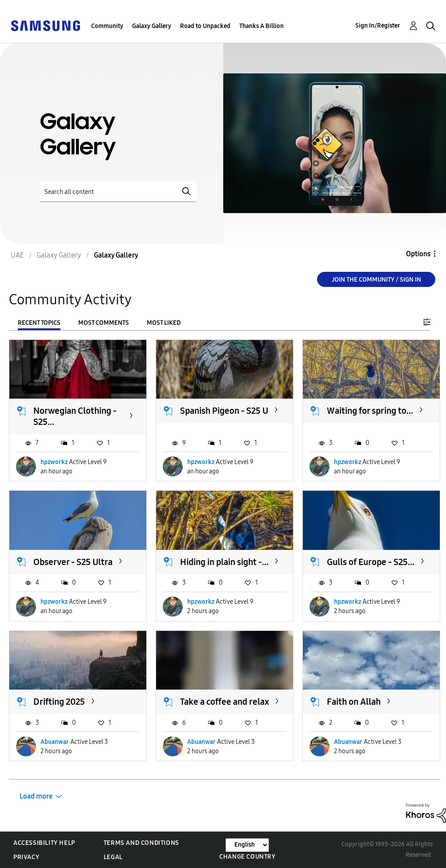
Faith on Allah (354, 702)
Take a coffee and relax (225, 702)
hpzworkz (54, 462)
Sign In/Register (378, 26)
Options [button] (418, 254)
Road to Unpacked (205, 26)
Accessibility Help (44, 843)
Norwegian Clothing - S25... (75, 416)
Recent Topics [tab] (39, 323)
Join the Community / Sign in (376, 280)
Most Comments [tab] (104, 323)
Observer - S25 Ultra (73, 562)
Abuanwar (55, 742)
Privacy (26, 857)
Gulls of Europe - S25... (371, 562)
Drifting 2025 (59, 702)
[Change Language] (247, 845)
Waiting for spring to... (370, 411)
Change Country (247, 857)
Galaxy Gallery (152, 26)
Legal (113, 857)
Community (107, 26)
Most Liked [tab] (164, 323)
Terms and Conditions (141, 843)
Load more (36, 796)
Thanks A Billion (261, 26)
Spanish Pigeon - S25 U (224, 411)
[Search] (118, 192)
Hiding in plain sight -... (224, 562)
